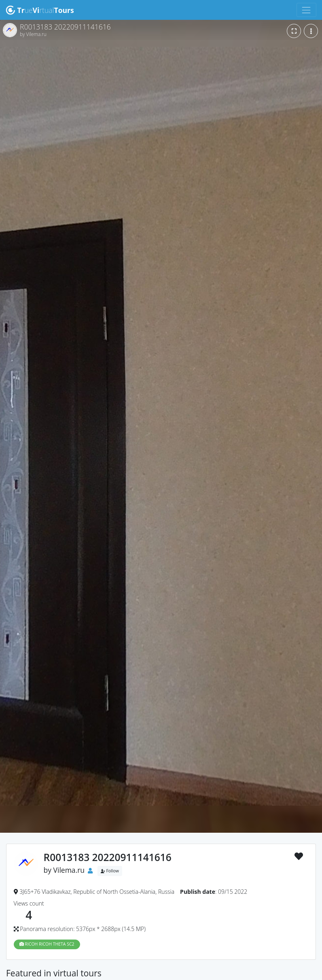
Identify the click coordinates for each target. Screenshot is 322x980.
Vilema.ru (69, 870)
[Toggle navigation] (306, 10)
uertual (40, 10)
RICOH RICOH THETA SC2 (47, 944)
